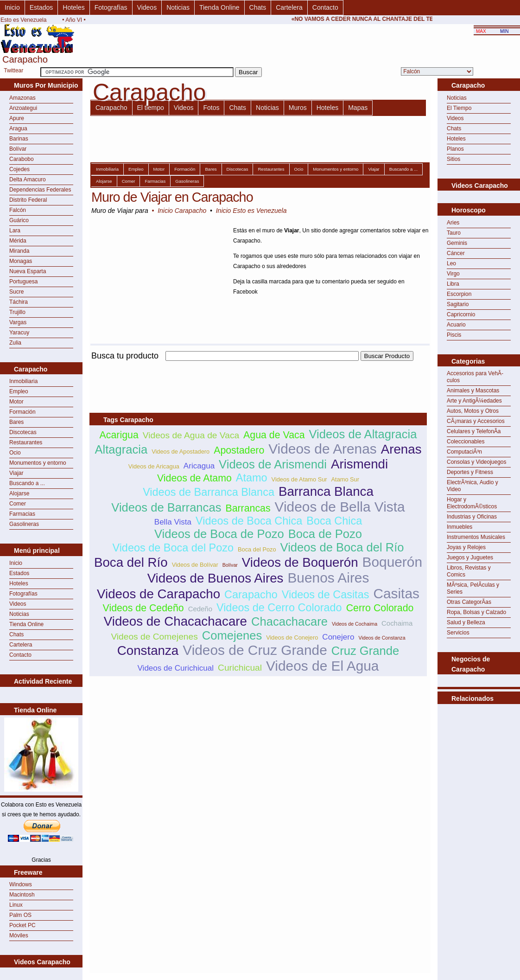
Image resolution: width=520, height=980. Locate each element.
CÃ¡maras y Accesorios (476, 421)
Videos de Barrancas (166, 507)
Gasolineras (24, 524)
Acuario (456, 325)
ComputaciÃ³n (464, 452)
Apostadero (239, 450)
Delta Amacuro (28, 179)
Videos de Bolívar (195, 565)
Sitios (453, 159)
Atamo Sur (345, 479)
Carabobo (22, 159)
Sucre (16, 292)
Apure (17, 118)
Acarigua (119, 435)
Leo (451, 263)
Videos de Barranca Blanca (209, 492)
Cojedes (19, 169)
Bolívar (18, 149)
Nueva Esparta (28, 271)
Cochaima (397, 623)
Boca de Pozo (325, 534)
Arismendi (359, 464)
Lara (15, 231)
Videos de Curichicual (176, 668)
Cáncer (456, 253)
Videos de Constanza (382, 638)
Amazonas (22, 98)
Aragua (18, 128)
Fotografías (111, 7)
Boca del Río (131, 562)
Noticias (178, 7)
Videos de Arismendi (273, 464)
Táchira (19, 302)
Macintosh (22, 895)
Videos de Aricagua (154, 466)
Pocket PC (22, 925)
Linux (16, 905)
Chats (258, 7)
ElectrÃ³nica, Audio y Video (472, 486)
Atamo (252, 478)
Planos (455, 149)
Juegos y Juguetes (470, 557)
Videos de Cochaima (355, 624)
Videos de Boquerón (300, 562)
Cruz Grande (365, 651)
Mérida (18, 241)
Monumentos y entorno (38, 463)
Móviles (19, 935)
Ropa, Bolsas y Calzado (476, 612)
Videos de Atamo (194, 478)
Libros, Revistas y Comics (469, 571)
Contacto (325, 7)
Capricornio (461, 314)
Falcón (18, 210)
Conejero (338, 637)
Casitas (396, 593)
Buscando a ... (27, 483)
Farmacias (22, 514)
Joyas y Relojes (466, 547)
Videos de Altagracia (363, 434)
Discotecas (23, 432)
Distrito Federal (28, 200)
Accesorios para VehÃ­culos (475, 377)
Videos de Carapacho (159, 594)
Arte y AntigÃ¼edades (474, 401)
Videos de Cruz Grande (255, 650)
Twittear (13, 70)
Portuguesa (23, 282)
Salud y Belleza (466, 622)
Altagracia (121, 449)
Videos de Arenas (323, 449)
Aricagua (199, 466)
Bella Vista (173, 522)
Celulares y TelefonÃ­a (474, 431)
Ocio (15, 453)
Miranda (19, 251)
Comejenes (232, 635)
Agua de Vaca (274, 435)
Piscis (454, 335)
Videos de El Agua (323, 666)
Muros (298, 108)
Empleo (19, 391)
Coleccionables (466, 442)
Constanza (148, 650)
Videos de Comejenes (154, 637)
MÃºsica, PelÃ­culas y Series (473, 588)
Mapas (358, 108)
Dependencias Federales (40, 190)
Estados (41, 7)
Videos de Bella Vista (340, 507)
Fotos (211, 108)
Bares (16, 422)
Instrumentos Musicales (476, 537)
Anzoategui (23, 108)
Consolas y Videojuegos (477, 462)
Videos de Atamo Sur (299, 479)
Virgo (453, 274)
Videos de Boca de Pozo (219, 534)
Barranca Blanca (326, 491)
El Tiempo (459, 108)
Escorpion (459, 294)
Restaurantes (26, 442)
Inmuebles (460, 527)
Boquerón (393, 562)
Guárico (19, 220)
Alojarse (19, 493)
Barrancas (248, 508)
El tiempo (151, 108)
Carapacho (111, 108)
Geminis (457, 243)
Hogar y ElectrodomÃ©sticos (472, 503)
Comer (18, 504)
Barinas (19, 139)
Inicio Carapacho (182, 211)
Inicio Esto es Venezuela (251, 211)
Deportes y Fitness (470, 472)
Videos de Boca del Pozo (173, 548)
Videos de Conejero (292, 637)
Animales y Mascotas (473, 391)
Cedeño (200, 609)
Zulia (15, 343)
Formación (22, 412)
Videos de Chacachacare (175, 621)
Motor (16, 402)
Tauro (454, 233)
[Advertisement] (479, 727)
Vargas (18, 322)
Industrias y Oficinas (472, 517)
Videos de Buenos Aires (216, 578)
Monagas (21, 261)
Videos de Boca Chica (249, 521)
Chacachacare (289, 621)
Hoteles (73, 7)
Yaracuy (19, 333)
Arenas (401, 449)
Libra (453, 284)
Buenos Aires (328, 578)
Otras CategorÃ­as (469, 602)
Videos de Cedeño (143, 608)
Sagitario (458, 304)
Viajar (16, 473)
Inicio (12, 7)
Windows (21, 884)
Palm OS (20, 915)
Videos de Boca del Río (342, 547)
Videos (147, 7)
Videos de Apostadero (181, 452)
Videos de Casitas (326, 595)
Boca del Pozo (257, 549)
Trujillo (17, 312)
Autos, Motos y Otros (473, 411)
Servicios (458, 633)
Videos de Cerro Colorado (279, 608)
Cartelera (289, 7)
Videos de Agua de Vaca (191, 435)
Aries (453, 223)
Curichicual (240, 668)
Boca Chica (334, 521)
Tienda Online (219, 7)
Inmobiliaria (23, 381)
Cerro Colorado (380, 608)
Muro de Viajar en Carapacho (172, 197)
